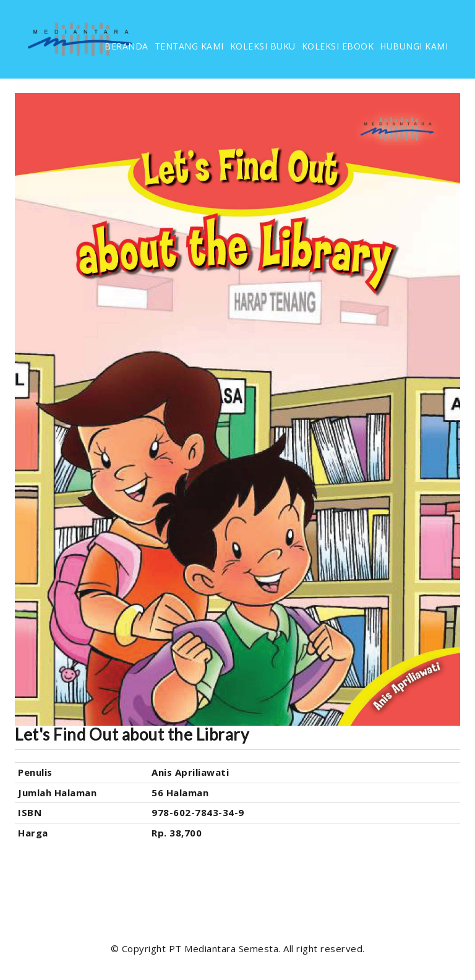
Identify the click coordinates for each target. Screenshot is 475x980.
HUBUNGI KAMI (414, 46)
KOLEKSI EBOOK (338, 46)
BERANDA (126, 46)
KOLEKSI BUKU (263, 46)
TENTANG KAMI (189, 46)
